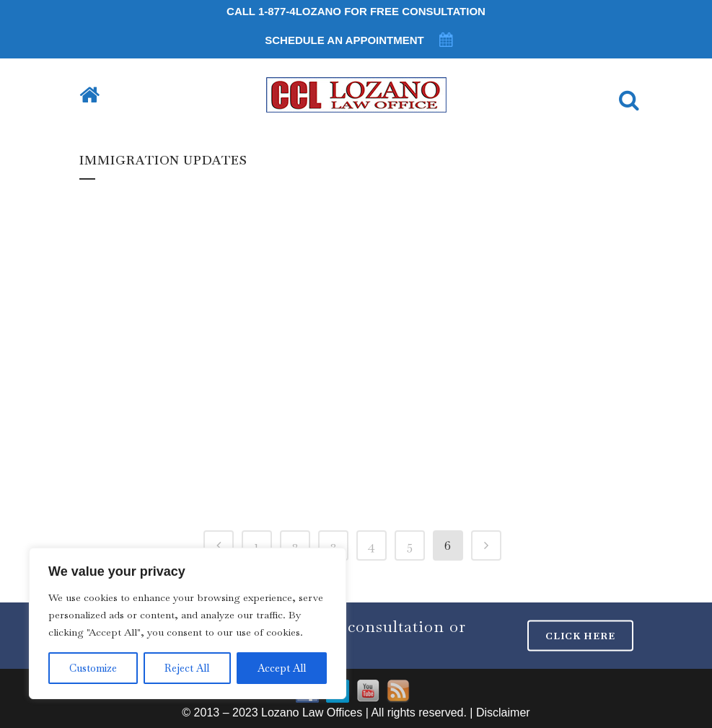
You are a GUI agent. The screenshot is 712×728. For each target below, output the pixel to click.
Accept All (282, 668)
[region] (188, 623)
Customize (93, 668)
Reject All (187, 668)
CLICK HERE (580, 636)
